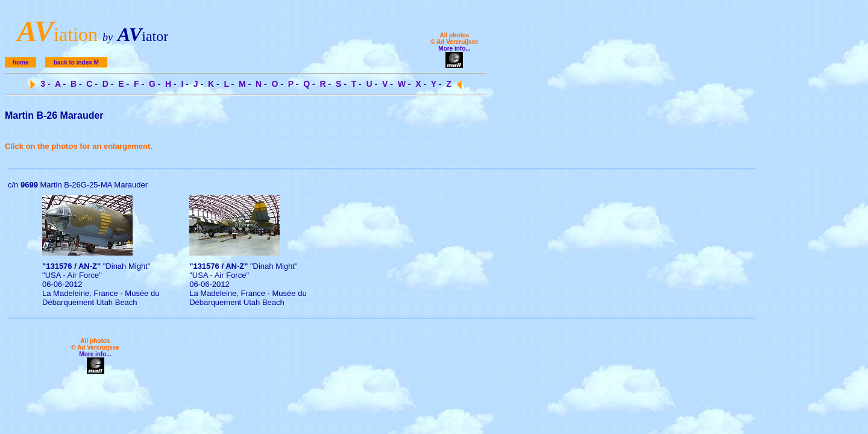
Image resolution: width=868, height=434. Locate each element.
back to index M (76, 62)
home (21, 62)
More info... (454, 49)
